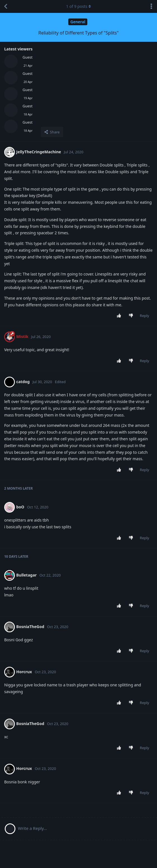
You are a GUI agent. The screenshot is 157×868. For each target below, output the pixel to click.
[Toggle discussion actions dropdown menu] (151, 6)
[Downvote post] (132, 316)
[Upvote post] (120, 316)
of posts (78, 6)
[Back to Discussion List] (6, 6)
